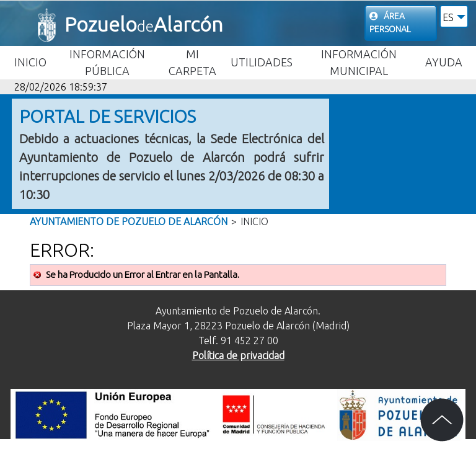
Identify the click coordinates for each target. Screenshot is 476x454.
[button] (454, 16)
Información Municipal (359, 62)
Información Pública (107, 62)
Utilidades (262, 62)
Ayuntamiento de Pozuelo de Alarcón (129, 221)
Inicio (30, 62)
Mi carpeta (192, 62)
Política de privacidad (238, 355)
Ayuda (444, 62)
